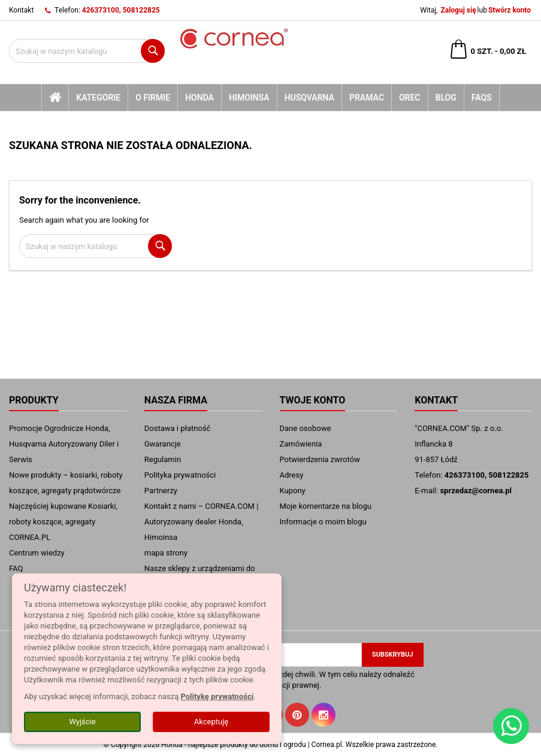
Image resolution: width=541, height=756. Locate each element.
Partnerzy (161, 491)
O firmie (153, 98)
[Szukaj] (87, 51)
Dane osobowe (306, 428)
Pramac (367, 98)
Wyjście (82, 722)
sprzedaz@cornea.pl (476, 491)
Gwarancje (163, 444)
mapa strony (166, 553)
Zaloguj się (458, 10)
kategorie (98, 98)
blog (446, 98)
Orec (410, 98)
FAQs (482, 98)
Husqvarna (309, 98)
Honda (200, 98)
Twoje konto (313, 400)
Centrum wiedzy (37, 553)
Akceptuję (211, 722)
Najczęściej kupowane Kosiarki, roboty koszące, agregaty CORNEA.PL (63, 522)
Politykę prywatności (217, 696)
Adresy (292, 475)
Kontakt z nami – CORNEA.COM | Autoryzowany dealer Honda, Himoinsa (202, 522)
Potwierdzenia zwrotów (320, 459)
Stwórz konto (510, 10)
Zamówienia (301, 444)
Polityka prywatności (180, 475)
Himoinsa (249, 98)
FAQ (16, 568)
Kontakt (21, 10)
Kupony (293, 491)
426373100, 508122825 (121, 10)
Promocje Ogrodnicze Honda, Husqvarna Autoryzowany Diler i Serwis (64, 444)
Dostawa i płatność (178, 428)
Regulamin (163, 459)
